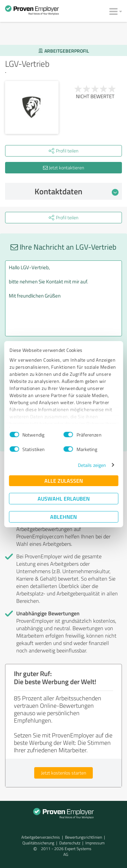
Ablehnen (63, 517)
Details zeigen (92, 465)
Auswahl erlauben (64, 498)
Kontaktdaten (77, 191)
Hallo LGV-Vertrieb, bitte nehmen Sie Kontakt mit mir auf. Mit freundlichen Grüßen (63, 298)
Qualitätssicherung (38, 843)
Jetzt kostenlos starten (63, 773)
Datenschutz (70, 843)
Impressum (95, 843)
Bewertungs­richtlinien (83, 837)
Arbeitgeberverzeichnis (41, 837)
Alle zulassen (64, 481)
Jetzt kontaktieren (63, 167)
